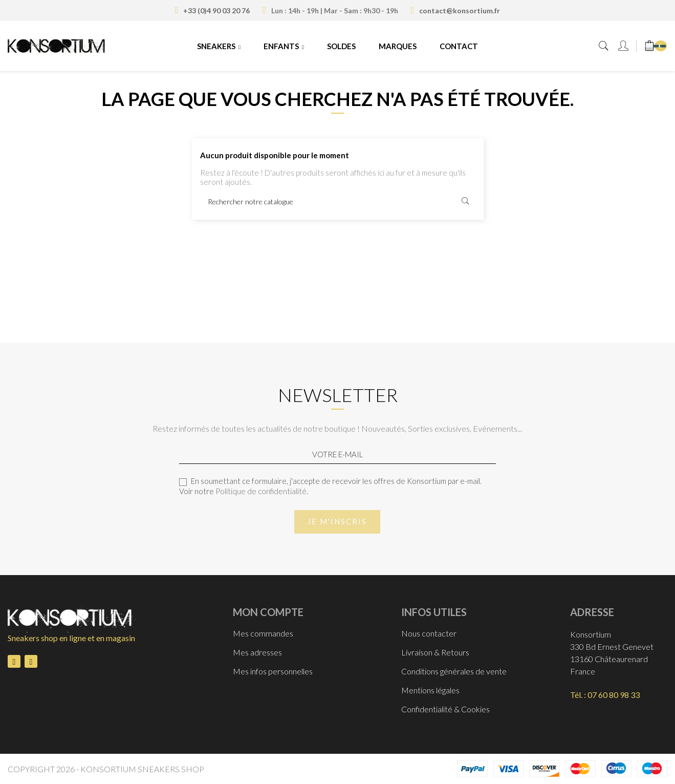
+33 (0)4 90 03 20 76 (216, 10)
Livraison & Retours (435, 652)
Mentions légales (430, 690)
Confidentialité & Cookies (445, 709)
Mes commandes (263, 633)
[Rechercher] (338, 201)
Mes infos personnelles (273, 671)
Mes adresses (257, 652)
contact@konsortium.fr (460, 10)
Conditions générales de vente (454, 671)
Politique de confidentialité (261, 491)
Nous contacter (429, 633)
